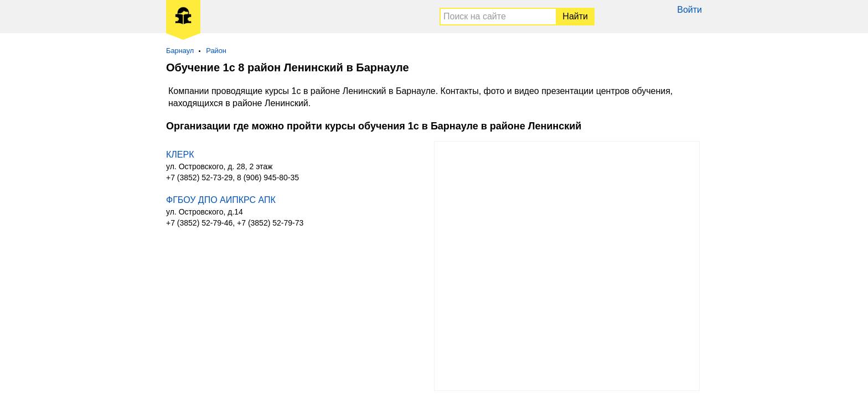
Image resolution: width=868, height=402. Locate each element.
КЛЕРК (180, 155)
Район (216, 51)
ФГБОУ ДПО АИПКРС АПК (221, 200)
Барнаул (180, 51)
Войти (689, 10)
